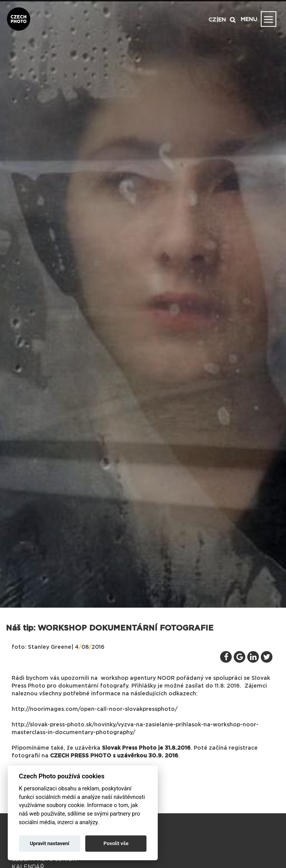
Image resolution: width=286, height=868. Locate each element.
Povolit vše (116, 843)
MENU (249, 19)
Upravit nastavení (50, 843)
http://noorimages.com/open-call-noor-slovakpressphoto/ (95, 709)
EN (222, 20)
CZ (212, 20)
